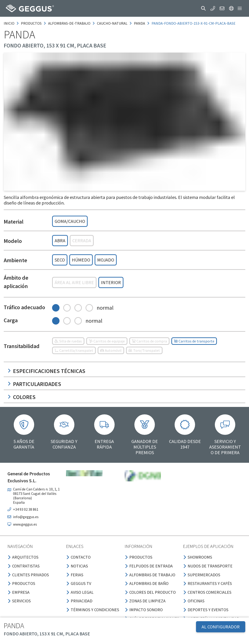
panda (139, 23)
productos (31, 23)
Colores (22, 397)
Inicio (9, 23)
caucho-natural (112, 23)
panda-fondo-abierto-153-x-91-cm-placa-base (194, 23)
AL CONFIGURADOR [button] (221, 627)
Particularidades (34, 384)
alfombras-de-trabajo (69, 23)
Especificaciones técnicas (46, 371)
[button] (203, 8)
